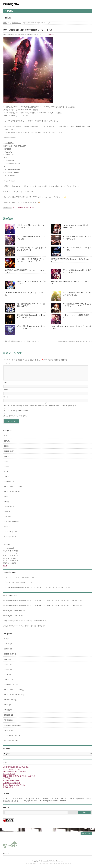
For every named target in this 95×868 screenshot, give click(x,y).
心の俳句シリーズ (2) (11, 743)
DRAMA (7, 469)
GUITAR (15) (8, 682)
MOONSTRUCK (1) (11, 703)
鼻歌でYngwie (7, 614)
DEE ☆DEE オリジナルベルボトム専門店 (19, 779)
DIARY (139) (8, 667)
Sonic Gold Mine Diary (11, 524)
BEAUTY (7, 444)
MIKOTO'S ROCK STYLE (13, 495)
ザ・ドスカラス (9, 777)
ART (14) (7, 642)
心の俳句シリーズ (10, 540)
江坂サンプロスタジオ (12, 786)
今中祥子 (39, 629)
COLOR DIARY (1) (10, 657)
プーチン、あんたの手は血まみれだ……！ (18, 585)
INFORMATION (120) (11, 688)
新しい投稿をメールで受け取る (16, 419)
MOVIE (6, 500)
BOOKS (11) (8, 652)
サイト (6, 400)
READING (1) (9, 723)
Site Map (6, 853)
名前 (5, 385)
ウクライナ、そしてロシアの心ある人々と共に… (20, 580)
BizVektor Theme (48, 863)
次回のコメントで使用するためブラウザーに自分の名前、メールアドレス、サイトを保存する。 (41, 408)
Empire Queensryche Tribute (14, 788)
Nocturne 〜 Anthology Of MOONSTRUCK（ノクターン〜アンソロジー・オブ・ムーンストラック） (37, 590)
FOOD (6, 474)
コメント (7, 363)
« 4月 (5, 569)
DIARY (6, 464)
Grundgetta (11, 4)
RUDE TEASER (18, 208)
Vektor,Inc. (59, 863)
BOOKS (7, 449)
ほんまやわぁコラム (11, 535)
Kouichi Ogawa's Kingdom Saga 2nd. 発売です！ (75, 341)
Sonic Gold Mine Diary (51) (13, 728)
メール (6, 393)
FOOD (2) (7, 677)
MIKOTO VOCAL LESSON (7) (14, 693)
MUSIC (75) (8, 713)
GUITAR (7, 480)
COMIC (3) (8, 662)
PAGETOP (86, 833)
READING (7, 519)
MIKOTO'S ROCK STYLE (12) (14, 698)
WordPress (36, 863)
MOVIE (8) (8, 708)
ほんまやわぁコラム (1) (12, 738)
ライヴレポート (29, 208)
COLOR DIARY (9, 454)
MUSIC (6, 505)
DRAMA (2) (8, 672)
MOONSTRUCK (9, 510)
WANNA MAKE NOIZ (11, 783)
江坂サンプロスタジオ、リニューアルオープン (18, 624)
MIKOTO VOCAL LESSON (13, 490)
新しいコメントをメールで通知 (16, 414)
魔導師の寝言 (8, 790)
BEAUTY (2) (8, 647)
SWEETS (7, 529)
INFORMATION (49, 34)
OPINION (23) (9, 718)
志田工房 (6, 781)
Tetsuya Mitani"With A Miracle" (14, 775)
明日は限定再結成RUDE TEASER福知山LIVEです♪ (21, 341)
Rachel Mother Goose (11, 772)
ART (6, 439)
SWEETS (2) (8, 733)
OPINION (7, 514)
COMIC (7, 459)
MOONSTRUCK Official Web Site (16, 770)
